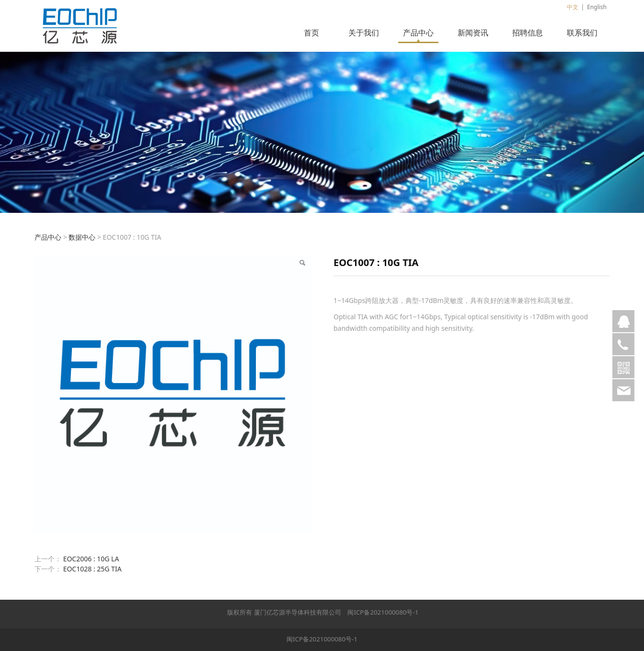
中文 (573, 7)
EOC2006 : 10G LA (91, 559)
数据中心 (82, 237)
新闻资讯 (473, 33)
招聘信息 (528, 33)
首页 (311, 33)
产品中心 (418, 33)
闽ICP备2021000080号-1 (383, 612)
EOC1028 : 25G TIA (92, 569)
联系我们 (582, 33)
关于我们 (364, 33)
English (597, 7)
